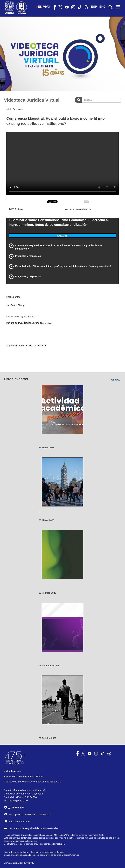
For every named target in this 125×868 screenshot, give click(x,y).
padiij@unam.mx (72, 855)
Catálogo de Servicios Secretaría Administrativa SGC (33, 782)
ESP (94, 7)
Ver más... (116, 380)
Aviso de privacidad (17, 821)
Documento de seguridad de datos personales (31, 828)
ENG (102, 7)
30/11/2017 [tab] (62, 236)
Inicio (9, 109)
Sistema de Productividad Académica (24, 777)
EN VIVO (43, 7)
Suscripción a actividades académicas (27, 815)
